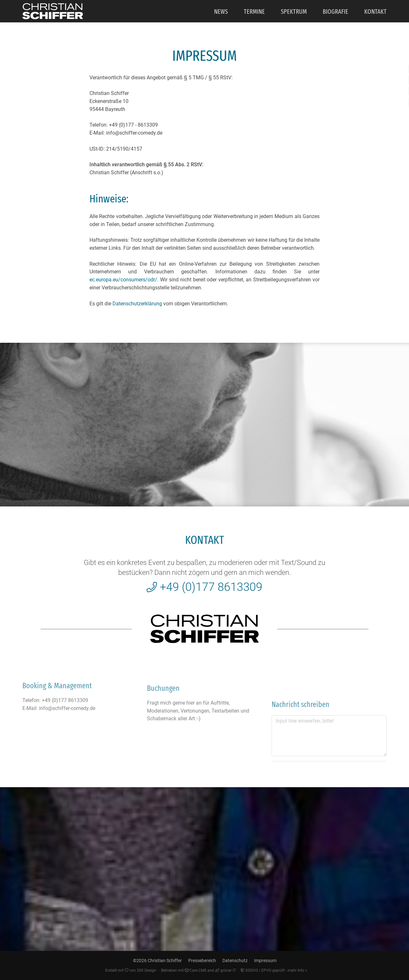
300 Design (147, 970)
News (221, 12)
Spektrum (294, 12)
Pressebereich (202, 961)
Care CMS (196, 970)
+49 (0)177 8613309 (204, 587)
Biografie (336, 12)
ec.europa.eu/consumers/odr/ (123, 280)
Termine (254, 12)
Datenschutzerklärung (137, 304)
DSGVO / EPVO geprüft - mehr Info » (274, 970)
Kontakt (375, 12)
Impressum (265, 961)
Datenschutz (235, 961)
